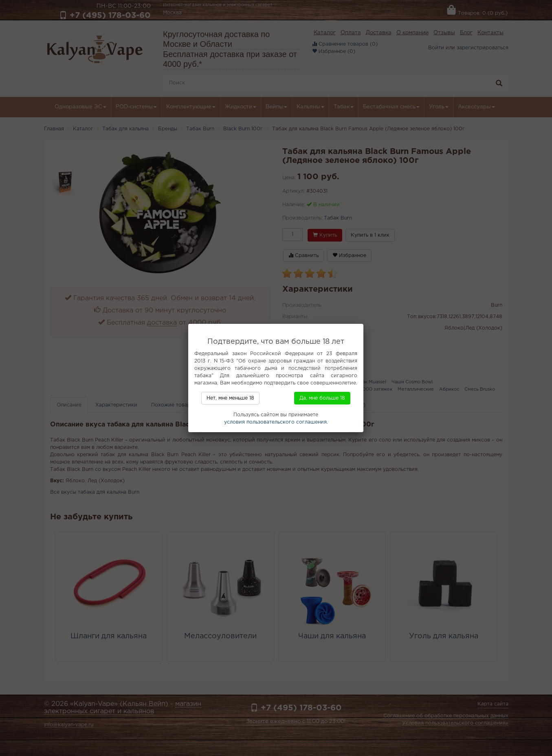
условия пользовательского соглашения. (276, 422)
